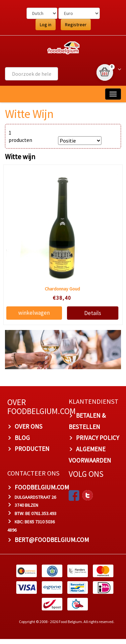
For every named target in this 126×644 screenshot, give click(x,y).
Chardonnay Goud (62, 289)
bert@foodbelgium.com (52, 540)
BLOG (22, 438)
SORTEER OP (79, 132)
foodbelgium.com (42, 487)
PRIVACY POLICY (97, 438)
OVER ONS (29, 426)
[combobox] (31, 74)
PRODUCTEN (32, 449)
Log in (46, 25)
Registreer (76, 25)
